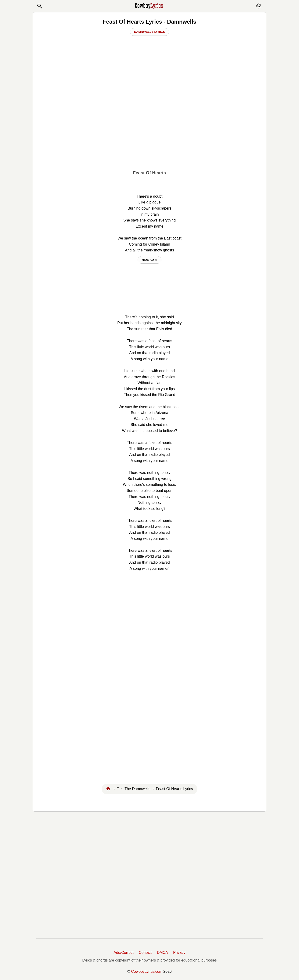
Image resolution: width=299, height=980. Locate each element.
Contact (145, 953)
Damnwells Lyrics (149, 32)
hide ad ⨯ (150, 260)
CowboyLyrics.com (147, 971)
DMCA (162, 953)
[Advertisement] (149, 131)
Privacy (179, 953)
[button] (39, 6)
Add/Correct (123, 953)
